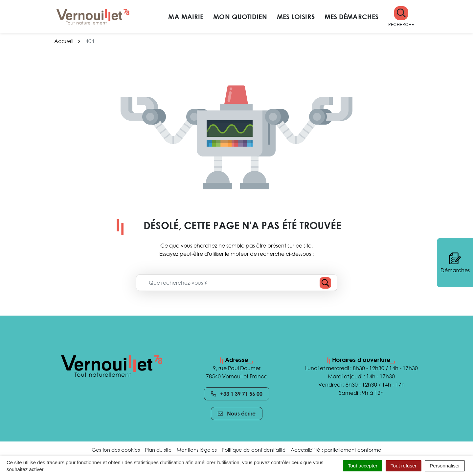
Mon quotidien (240, 16)
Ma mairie (186, 16)
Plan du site (158, 450)
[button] (401, 17)
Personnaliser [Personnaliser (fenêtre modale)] (445, 466)
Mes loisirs (296, 16)
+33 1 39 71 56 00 (237, 394)
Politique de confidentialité (254, 450)
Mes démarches (351, 16)
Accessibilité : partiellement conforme (336, 450)
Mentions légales (197, 450)
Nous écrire (237, 414)
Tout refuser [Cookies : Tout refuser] (404, 466)
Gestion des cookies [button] (116, 450)
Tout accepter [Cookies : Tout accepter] (363, 466)
